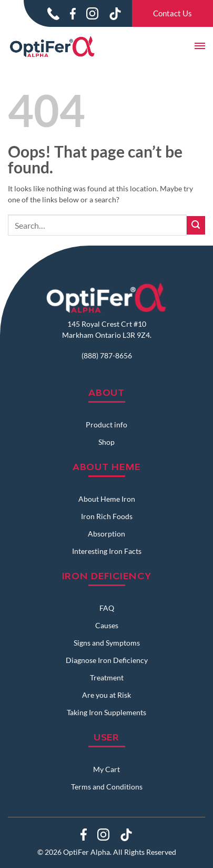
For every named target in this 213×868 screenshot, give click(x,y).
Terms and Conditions (107, 787)
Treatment (107, 677)
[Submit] (196, 225)
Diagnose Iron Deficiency (107, 660)
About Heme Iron (107, 499)
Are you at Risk (106, 695)
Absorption (106, 534)
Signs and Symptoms (107, 643)
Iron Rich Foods (107, 516)
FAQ (107, 608)
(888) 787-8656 (107, 355)
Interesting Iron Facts (107, 551)
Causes (107, 625)
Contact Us (173, 13)
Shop (106, 442)
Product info (106, 425)
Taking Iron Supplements (106, 712)
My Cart (106, 769)
